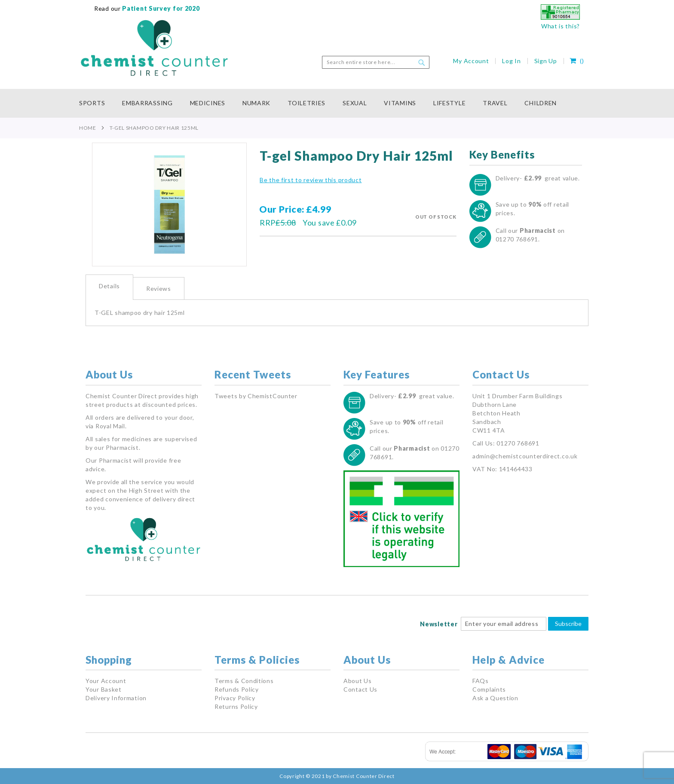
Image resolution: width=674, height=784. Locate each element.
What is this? (561, 26)
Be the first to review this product (311, 180)
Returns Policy (236, 706)
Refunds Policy (237, 689)
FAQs (481, 681)
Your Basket (104, 689)
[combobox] (376, 62)
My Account (471, 61)
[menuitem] (96, 103)
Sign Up (546, 61)
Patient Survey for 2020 (160, 8)
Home (88, 128)
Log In (511, 61)
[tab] (109, 287)
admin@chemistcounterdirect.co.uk (525, 456)
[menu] (337, 103)
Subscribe (568, 624)
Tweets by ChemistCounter (256, 396)
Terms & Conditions (244, 681)
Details (109, 286)
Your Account (106, 681)
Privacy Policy (235, 698)
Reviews (159, 288)
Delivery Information (116, 698)
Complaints (489, 689)
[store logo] (154, 48)
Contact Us (360, 689)
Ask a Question (495, 698)
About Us (358, 681)
